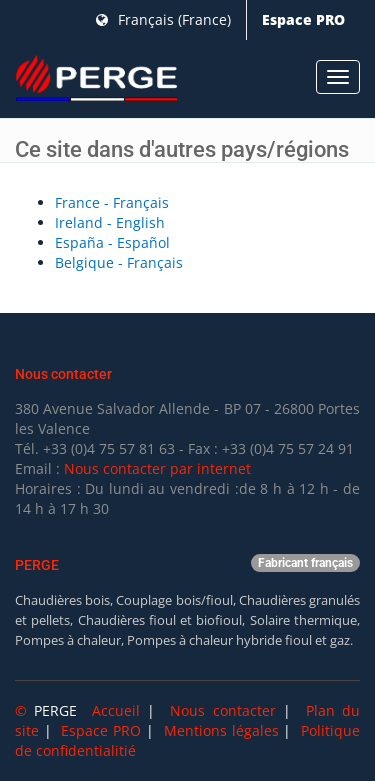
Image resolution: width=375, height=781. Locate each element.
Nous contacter (222, 710)
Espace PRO (303, 19)
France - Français (112, 202)
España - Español (112, 242)
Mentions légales (221, 730)
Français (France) (163, 19)
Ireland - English (110, 222)
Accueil (116, 710)
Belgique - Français (119, 262)
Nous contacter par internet (157, 468)
